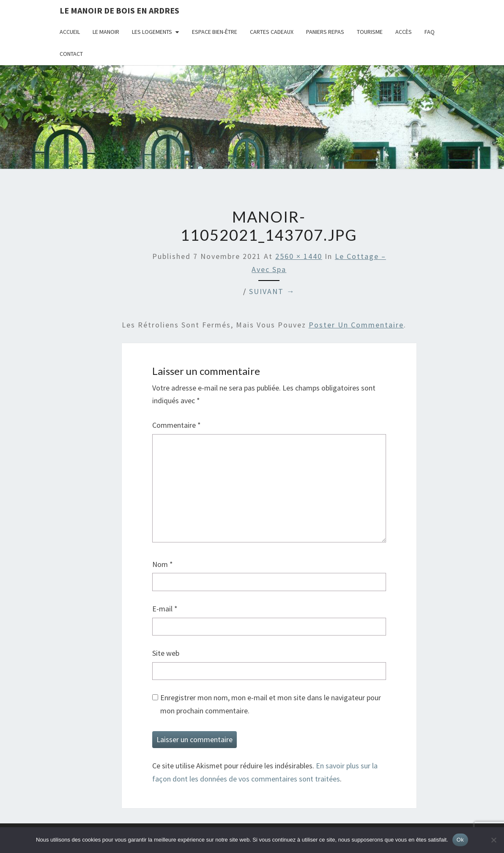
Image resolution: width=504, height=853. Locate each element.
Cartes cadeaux (272, 32)
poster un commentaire (356, 325)
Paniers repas (325, 32)
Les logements (152, 32)
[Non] (493, 840)
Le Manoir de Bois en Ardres (119, 10)
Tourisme (370, 32)
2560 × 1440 (299, 256)
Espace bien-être (215, 32)
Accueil (70, 32)
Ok (460, 840)
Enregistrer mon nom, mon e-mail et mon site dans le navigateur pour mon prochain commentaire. (271, 704)
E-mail (165, 609)
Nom (163, 564)
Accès (404, 32)
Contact (71, 54)
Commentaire (177, 425)
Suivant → (272, 291)
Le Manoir (106, 32)
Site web (166, 653)
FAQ (430, 32)
